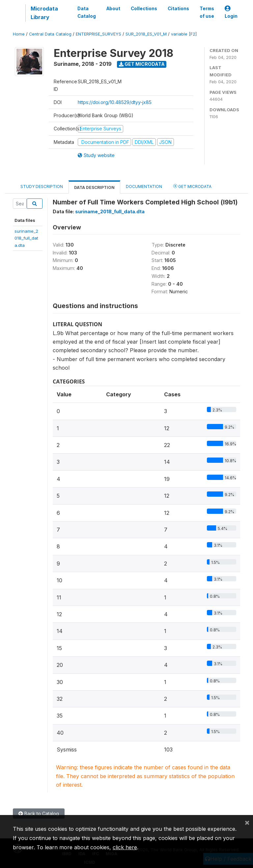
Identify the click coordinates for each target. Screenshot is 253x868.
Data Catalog (87, 12)
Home (19, 34)
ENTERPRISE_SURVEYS (98, 34)
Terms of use (207, 12)
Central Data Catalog (50, 34)
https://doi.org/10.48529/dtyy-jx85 (115, 102)
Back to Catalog (39, 814)
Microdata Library (44, 13)
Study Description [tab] (42, 186)
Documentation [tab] (144, 186)
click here (125, 847)
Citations (178, 9)
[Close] (247, 822)
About (113, 9)
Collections (144, 9)
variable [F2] (184, 34)
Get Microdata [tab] (192, 186)
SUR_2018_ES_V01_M (146, 34)
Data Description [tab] (94, 187)
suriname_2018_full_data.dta (26, 238)
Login (231, 12)
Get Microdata (142, 64)
